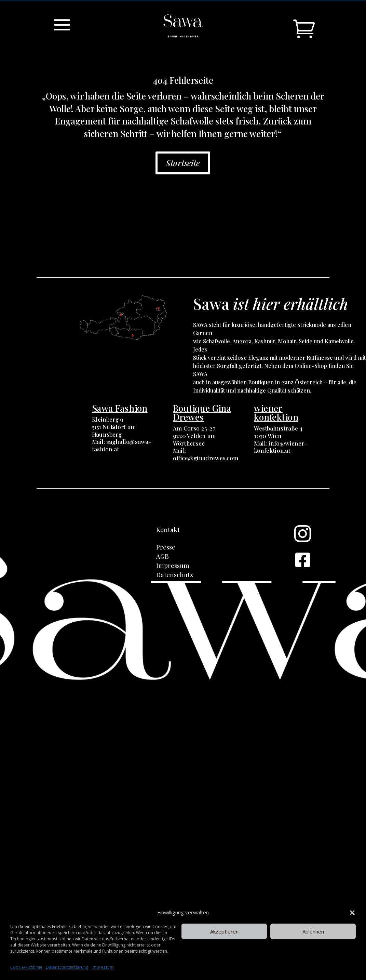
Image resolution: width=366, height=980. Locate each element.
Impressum (173, 566)
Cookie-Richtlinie (26, 967)
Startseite (183, 163)
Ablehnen (313, 931)
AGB (162, 556)
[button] (352, 913)
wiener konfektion (276, 412)
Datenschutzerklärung (67, 967)
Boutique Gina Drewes (202, 412)
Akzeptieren (224, 931)
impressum (103, 967)
